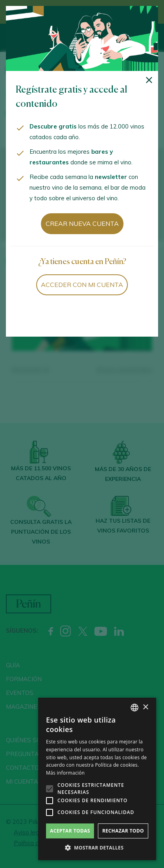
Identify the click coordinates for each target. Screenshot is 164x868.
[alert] (97, 779)
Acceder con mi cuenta (82, 285)
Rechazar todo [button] (123, 831)
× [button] (145, 707)
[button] (97, 848)
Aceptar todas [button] (70, 831)
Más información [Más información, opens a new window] (65, 773)
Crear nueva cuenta (82, 224)
